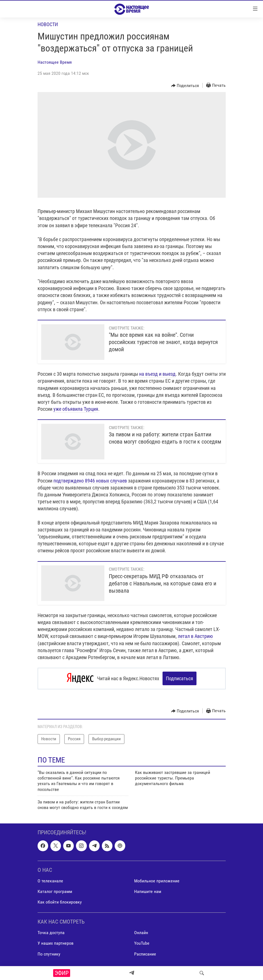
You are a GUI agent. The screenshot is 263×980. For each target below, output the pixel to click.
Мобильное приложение (157, 881)
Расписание (145, 954)
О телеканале (50, 881)
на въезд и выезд (157, 374)
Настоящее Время (55, 62)
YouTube (142, 943)
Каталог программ (55, 891)
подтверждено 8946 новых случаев (90, 481)
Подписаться (180, 678)
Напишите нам (148, 891)
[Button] (185, 86)
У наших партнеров (56, 943)
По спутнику (49, 954)
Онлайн (141, 933)
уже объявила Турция (76, 409)
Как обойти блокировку (60, 902)
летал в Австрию (195, 636)
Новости (48, 24)
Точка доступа (51, 933)
